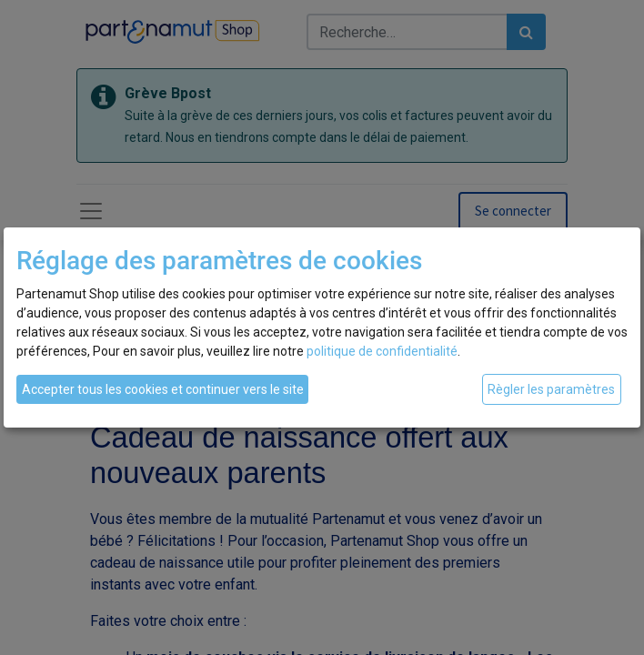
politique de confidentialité (382, 351)
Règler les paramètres (551, 389)
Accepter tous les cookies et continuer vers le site (163, 389)
